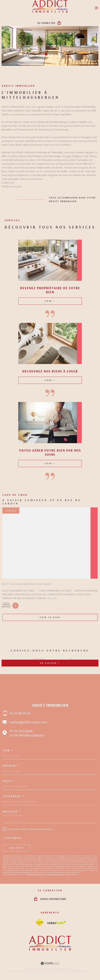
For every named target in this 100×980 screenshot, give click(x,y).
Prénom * (11, 766)
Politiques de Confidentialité (36, 874)
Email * (9, 781)
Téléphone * (14, 796)
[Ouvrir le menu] (97, 8)
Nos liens (68, 971)
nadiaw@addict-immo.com (28, 722)
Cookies (90, 971)
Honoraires (25, 971)
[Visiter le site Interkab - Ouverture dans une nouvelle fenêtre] (57, 923)
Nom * (8, 750)
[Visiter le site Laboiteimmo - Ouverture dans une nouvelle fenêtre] (50, 963)
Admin (60, 971)
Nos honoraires (13, 971)
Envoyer (16, 848)
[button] (46, 54)
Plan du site (35, 971)
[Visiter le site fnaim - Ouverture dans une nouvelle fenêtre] (40, 922)
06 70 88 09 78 (20, 713)
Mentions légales (49, 971)
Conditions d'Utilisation (56, 874)
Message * (12, 812)
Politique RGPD (79, 971)
